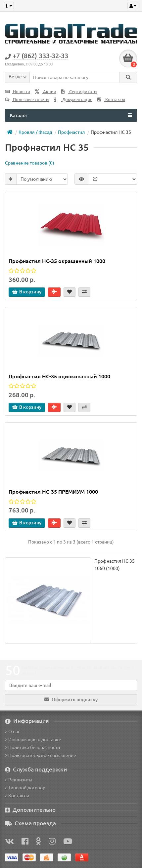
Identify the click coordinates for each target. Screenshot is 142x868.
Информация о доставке (33, 739)
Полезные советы (27, 100)
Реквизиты (19, 780)
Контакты (111, 100)
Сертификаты (79, 92)
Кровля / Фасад (35, 132)
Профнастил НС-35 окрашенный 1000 (57, 261)
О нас (13, 732)
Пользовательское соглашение (41, 755)
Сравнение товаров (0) (30, 163)
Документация (73, 100)
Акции (46, 92)
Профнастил (71, 132)
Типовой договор (25, 788)
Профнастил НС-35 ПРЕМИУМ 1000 (53, 492)
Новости (18, 92)
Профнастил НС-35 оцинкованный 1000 (59, 376)
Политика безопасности (32, 747)
